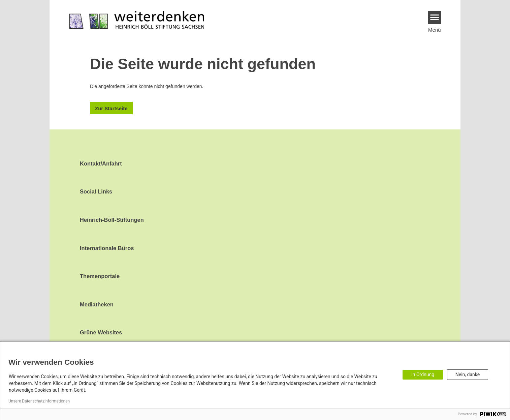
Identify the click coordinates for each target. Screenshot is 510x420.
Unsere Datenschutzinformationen (39, 401)
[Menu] (435, 18)
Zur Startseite (111, 108)
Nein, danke (468, 374)
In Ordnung (423, 374)
